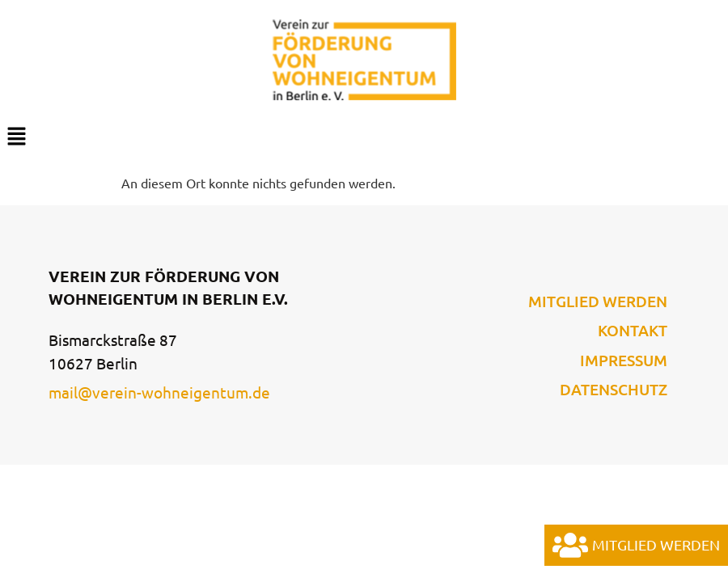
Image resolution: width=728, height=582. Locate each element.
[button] (364, 137)
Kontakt (633, 331)
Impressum (624, 361)
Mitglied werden (598, 302)
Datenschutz (614, 390)
